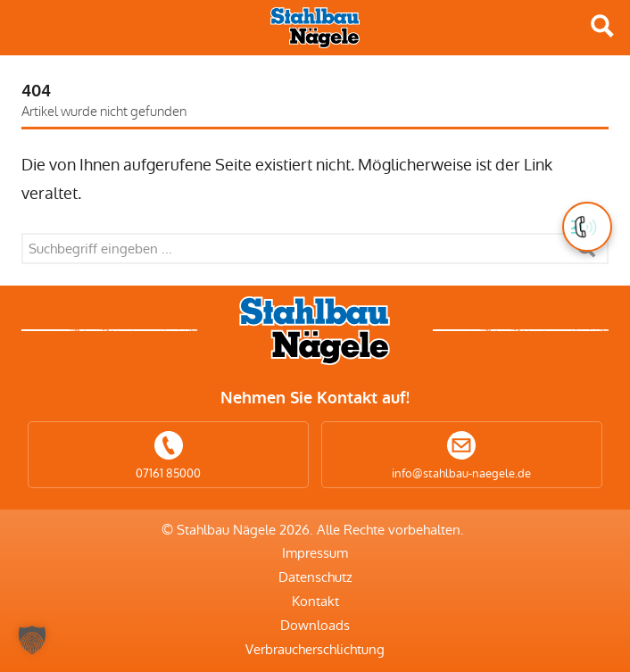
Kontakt (315, 601)
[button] (32, 640)
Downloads (315, 625)
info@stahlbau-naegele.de (461, 473)
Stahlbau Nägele (315, 28)
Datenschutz (315, 577)
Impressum (315, 553)
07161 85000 (168, 473)
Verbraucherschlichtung (315, 649)
